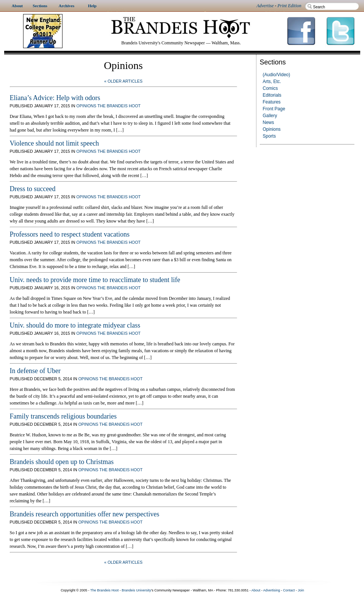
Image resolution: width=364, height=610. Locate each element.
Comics (270, 88)
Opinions (272, 129)
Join (301, 590)
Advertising (272, 590)
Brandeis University (136, 590)
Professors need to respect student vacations (70, 234)
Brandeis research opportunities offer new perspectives (85, 514)
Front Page (274, 109)
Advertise (265, 6)
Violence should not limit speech (55, 143)
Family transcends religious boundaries (63, 416)
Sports (269, 136)
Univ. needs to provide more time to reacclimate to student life (95, 280)
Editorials (272, 95)
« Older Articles (123, 81)
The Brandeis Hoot (119, 106)
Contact (289, 590)
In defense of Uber (35, 371)
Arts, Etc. (272, 82)
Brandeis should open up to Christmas (62, 462)
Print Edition (290, 6)
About (256, 590)
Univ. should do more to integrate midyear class (75, 325)
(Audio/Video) (277, 75)
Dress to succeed (33, 189)
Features (272, 102)
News (269, 122)
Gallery (270, 116)
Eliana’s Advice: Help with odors (55, 98)
